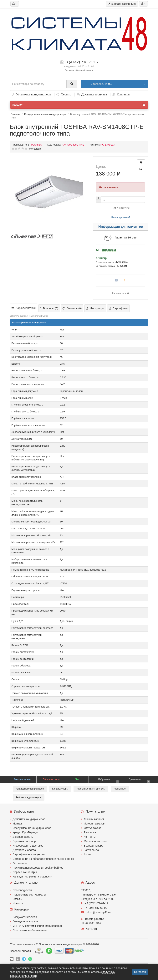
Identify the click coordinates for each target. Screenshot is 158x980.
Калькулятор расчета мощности (33, 877)
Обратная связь (51, 779)
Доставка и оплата (24, 850)
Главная (15, 114)
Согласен (140, 972)
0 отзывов (35, 149)
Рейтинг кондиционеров (29, 797)
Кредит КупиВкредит (25, 832)
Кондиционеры (60, 789)
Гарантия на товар (24, 841)
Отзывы (18, 899)
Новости (18, 903)
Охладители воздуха (26, 921)
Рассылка (90, 832)
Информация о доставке (28, 846)
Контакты (90, 837)
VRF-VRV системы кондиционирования (37, 926)
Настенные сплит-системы (91, 789)
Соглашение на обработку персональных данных (44, 859)
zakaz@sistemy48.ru (96, 912)
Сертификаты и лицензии (29, 854)
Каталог (79, 105)
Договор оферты (23, 837)
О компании (20, 863)
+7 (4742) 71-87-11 (95, 903)
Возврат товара (94, 846)
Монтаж (18, 824)
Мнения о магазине (96, 841)
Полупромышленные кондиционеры (45, 114)
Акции (88, 854)
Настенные (120, 789)
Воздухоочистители (25, 917)
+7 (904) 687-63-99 (94, 908)
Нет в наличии (121, 208)
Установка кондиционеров (30, 789)
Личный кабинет (94, 819)
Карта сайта (91, 850)
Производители (22, 890)
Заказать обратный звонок (79, 70)
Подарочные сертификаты (29, 895)
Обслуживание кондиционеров (32, 828)
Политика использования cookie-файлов (38, 868)
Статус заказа (93, 828)
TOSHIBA (36, 145)
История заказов (94, 824)
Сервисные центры (25, 872)
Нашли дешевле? (120, 217)
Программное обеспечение (30, 930)
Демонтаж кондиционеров (29, 819)
